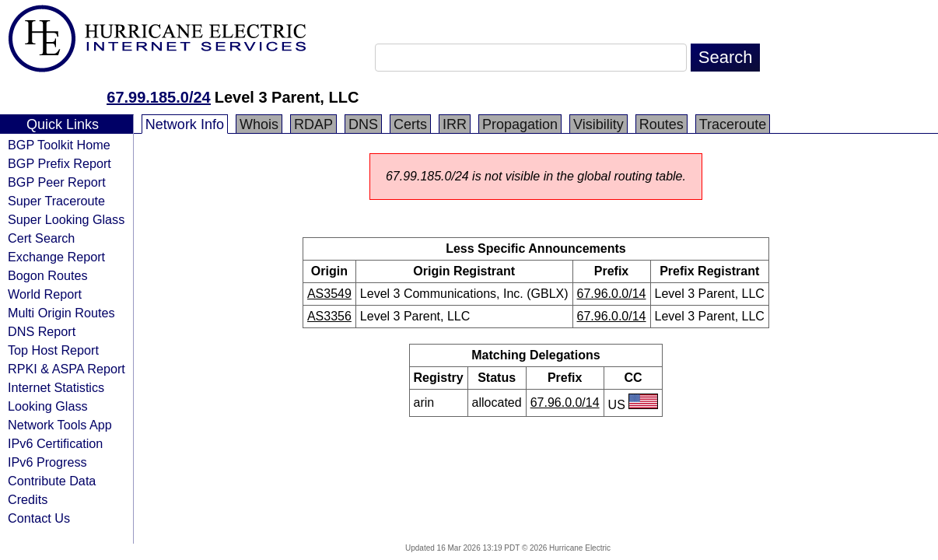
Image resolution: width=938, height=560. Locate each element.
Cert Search (41, 238)
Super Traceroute (56, 201)
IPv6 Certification (55, 443)
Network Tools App (60, 425)
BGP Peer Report (57, 182)
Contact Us (39, 518)
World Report (45, 294)
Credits (28, 499)
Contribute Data (52, 481)
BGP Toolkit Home (59, 145)
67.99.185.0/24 (158, 97)
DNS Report (42, 331)
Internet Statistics (56, 387)
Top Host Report (53, 350)
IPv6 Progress (47, 462)
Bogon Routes (48, 275)
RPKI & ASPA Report (66, 369)
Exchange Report (56, 257)
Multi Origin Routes (61, 313)
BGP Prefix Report (59, 163)
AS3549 (329, 294)
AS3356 (329, 316)
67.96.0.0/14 (612, 294)
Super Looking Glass (66, 219)
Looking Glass (48, 406)
